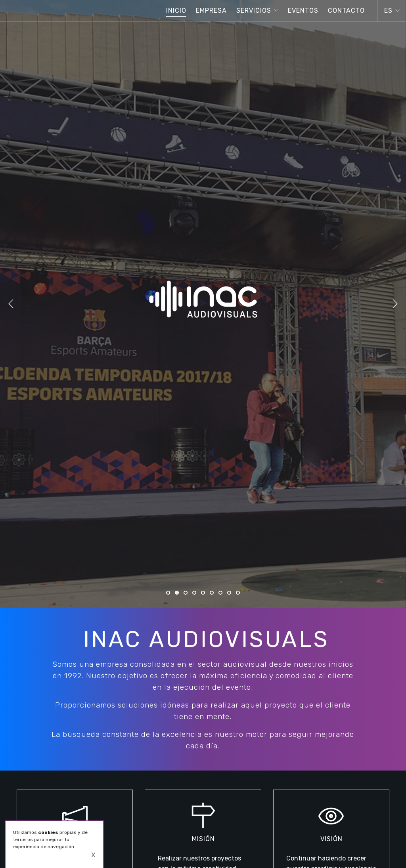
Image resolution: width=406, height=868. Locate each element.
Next (395, 304)
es (388, 10)
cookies (48, 832)
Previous (11, 304)
